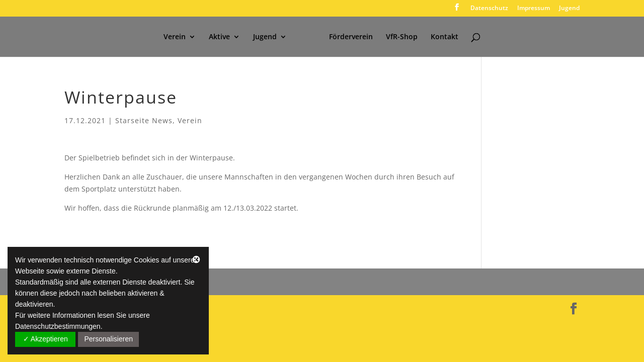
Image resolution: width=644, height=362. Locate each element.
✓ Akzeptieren (46, 339)
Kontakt (445, 37)
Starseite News (144, 120)
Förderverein (351, 37)
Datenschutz (489, 9)
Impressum (534, 9)
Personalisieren (108, 339)
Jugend (569, 9)
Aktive (219, 37)
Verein (175, 37)
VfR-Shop (402, 37)
